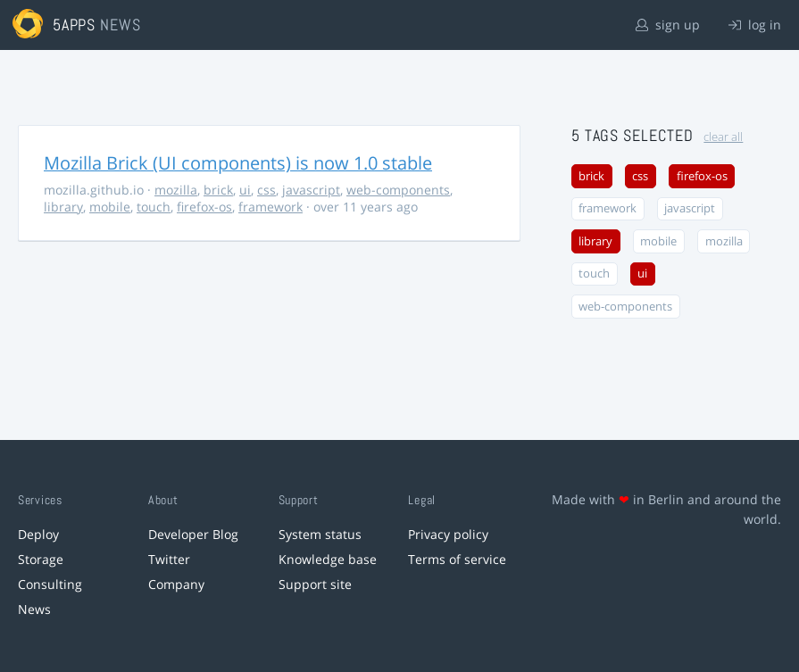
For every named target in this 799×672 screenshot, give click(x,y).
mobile (110, 207)
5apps (75, 25)
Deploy (38, 534)
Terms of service (457, 559)
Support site (315, 584)
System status (320, 534)
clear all (723, 137)
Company (176, 584)
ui (245, 190)
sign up (668, 25)
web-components (398, 190)
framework (270, 207)
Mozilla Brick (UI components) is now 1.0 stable (238, 163)
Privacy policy (448, 534)
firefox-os (204, 207)
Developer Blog (193, 534)
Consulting (50, 584)
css (266, 190)
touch (154, 207)
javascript (311, 190)
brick (218, 190)
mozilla (176, 190)
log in (755, 25)
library (63, 207)
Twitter (169, 559)
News (34, 609)
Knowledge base (328, 559)
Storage (41, 559)
